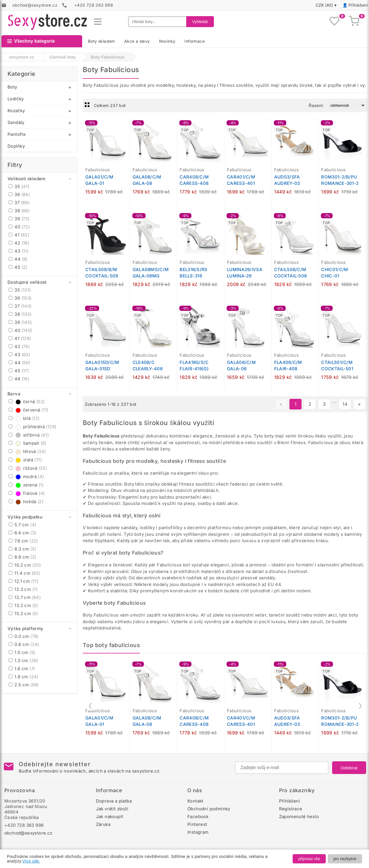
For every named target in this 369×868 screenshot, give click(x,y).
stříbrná (29, 435)
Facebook (198, 817)
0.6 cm (24, 644)
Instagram (198, 832)
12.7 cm (25, 597)
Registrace (291, 809)
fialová (27, 493)
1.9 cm (23, 677)
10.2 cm (25, 565)
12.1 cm (23, 581)
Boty (12, 87)
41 (19, 235)
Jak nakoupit (110, 817)
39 (19, 219)
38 (19, 211)
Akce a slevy (137, 41)
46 (19, 379)
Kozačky (16, 111)
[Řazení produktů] (346, 105)
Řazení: (316, 105)
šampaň (28, 443)
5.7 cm (22, 525)
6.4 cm (22, 533)
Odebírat (349, 768)
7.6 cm (23, 541)
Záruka (103, 824)
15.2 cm (23, 614)
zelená (26, 485)
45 (18, 267)
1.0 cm (22, 652)
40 (19, 227)
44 (18, 259)
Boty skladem (101, 41)
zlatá (25, 460)
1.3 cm (23, 661)
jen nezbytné (345, 859)
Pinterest (197, 824)
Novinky (167, 41)
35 (19, 186)
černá (27, 402)
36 (19, 195)
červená (28, 410)
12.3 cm (23, 589)
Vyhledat (200, 22)
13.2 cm (23, 605)
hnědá (26, 502)
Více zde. (31, 861)
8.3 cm (22, 549)
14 (345, 404)
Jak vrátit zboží (112, 809)
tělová (27, 451)
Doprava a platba (114, 801)
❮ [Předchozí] (90, 705)
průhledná (32, 427)
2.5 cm (24, 685)
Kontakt (195, 801)
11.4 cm (24, 573)
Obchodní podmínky (209, 809)
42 (19, 243)
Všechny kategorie (31, 41)
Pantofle (17, 134)
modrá (26, 477)
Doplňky (16, 146)
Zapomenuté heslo (299, 817)
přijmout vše (309, 859)
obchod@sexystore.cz (28, 833)
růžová (28, 468)
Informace (195, 41)
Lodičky (16, 99)
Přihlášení (358, 5)
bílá (24, 418)
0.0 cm (24, 636)
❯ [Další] (360, 705)
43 (18, 251)
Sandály (16, 122)
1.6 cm (22, 669)
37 (19, 203)
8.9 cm (22, 557)
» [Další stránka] (359, 404)
